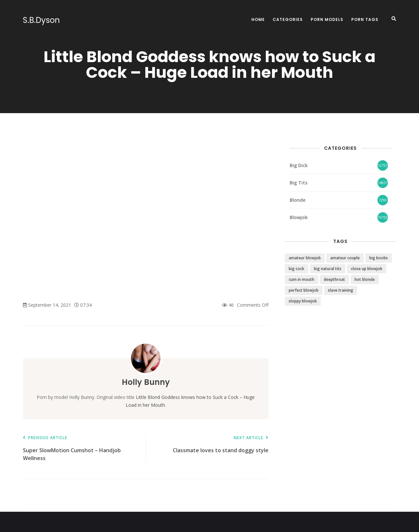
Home (258, 19)
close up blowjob (367, 269)
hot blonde (365, 279)
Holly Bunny (146, 382)
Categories (288, 19)
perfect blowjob (304, 290)
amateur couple (345, 258)
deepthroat (334, 279)
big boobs (379, 258)
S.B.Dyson (41, 20)
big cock (297, 269)
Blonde (298, 200)
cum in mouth (301, 279)
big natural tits (328, 269)
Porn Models (327, 19)
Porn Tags (365, 19)
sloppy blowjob (303, 301)
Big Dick (299, 165)
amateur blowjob (305, 258)
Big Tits (299, 183)
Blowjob (299, 217)
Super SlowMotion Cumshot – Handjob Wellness (81, 449)
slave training (341, 290)
